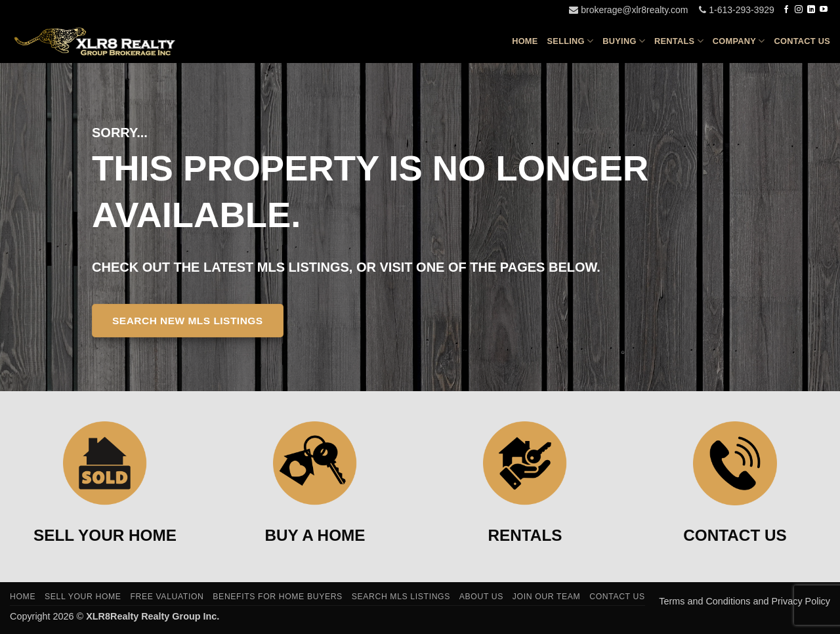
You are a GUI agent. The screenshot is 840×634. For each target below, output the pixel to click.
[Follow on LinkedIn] (811, 10)
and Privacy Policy (791, 601)
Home (525, 41)
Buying (624, 41)
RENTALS (525, 535)
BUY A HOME (315, 535)
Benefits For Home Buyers (278, 597)
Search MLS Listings (401, 597)
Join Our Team (547, 597)
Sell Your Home (83, 597)
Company (739, 41)
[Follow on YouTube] (824, 10)
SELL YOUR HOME (105, 535)
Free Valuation (167, 597)
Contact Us (803, 41)
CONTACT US (735, 535)
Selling (571, 41)
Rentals (679, 41)
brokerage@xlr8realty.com (628, 10)
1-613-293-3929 (737, 10)
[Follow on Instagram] (799, 10)
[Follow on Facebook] (786, 10)
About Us (481, 597)
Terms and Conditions (706, 601)
